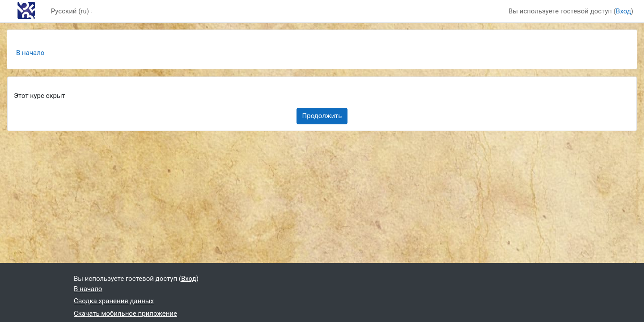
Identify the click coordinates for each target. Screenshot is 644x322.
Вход (623, 11)
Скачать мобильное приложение (125, 314)
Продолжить (322, 116)
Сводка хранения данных (114, 301)
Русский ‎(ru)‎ (70, 11)
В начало (30, 53)
